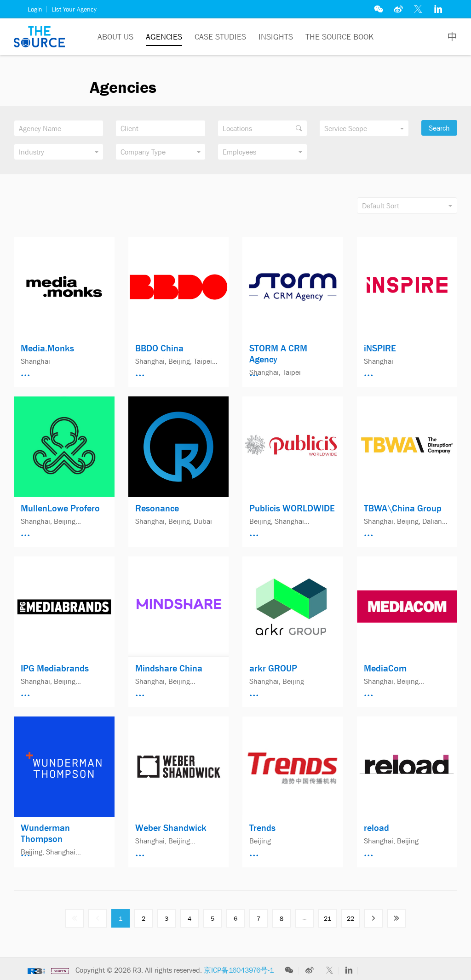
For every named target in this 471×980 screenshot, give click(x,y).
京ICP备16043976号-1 (239, 970)
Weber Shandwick (171, 828)
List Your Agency (74, 9)
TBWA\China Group (403, 508)
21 (327, 918)
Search (439, 128)
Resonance (157, 508)
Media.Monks (47, 348)
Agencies (164, 37)
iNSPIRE (380, 348)
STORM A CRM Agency (278, 354)
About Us (115, 37)
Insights (276, 37)
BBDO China (159, 348)
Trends (262, 828)
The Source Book (339, 37)
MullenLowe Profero (60, 508)
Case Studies (220, 37)
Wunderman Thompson (45, 833)
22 (350, 918)
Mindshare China (169, 668)
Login (35, 9)
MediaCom (385, 668)
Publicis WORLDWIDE (292, 508)
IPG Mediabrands (55, 668)
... (305, 918)
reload (376, 828)
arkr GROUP (273, 668)
